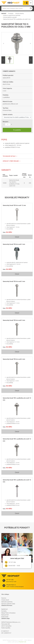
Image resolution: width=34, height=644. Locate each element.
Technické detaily (10, 156)
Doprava (4, 598)
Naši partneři (5, 615)
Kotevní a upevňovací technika (12, 15)
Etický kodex (5, 617)
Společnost (4, 609)
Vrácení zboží (5, 600)
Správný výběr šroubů (12, 161)
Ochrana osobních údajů (8, 604)
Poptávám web (23, 642)
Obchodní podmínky (7, 602)
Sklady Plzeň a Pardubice (8, 613)
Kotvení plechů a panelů (10, 17)
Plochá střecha (20, 13)
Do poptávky (17, 130)
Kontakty (4, 611)
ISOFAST (4, 13)
